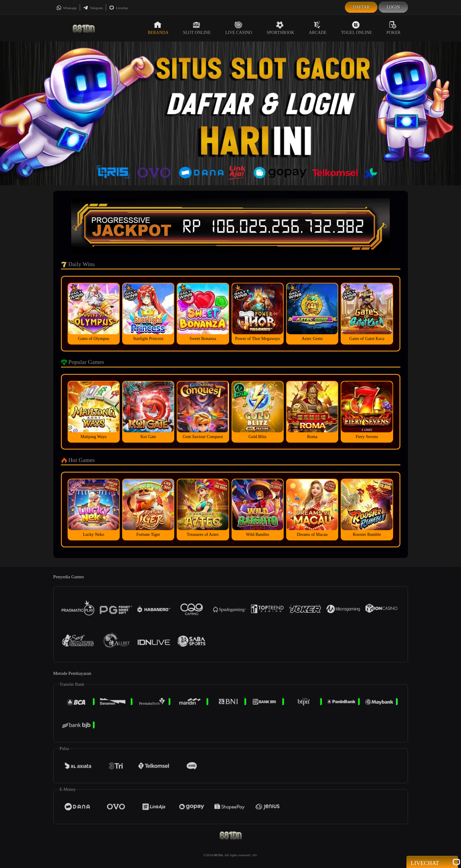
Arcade (318, 28)
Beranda (158, 28)
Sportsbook (281, 28)
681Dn (218, 855)
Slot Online (197, 28)
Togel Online (356, 28)
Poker (393, 28)
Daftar (361, 7)
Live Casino (239, 28)
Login (393, 7)
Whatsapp (67, 8)
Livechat (119, 8)
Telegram (93, 8)
